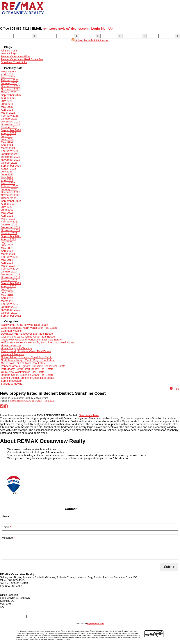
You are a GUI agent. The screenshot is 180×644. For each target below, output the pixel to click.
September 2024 (11, 130)
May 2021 (7, 248)
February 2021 (10, 257)
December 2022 (10, 192)
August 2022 (8, 204)
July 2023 (7, 172)
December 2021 (10, 227)
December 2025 (10, 86)
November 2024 (10, 124)
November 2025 (10, 89)
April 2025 (7, 110)
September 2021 (11, 236)
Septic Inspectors (11, 381)
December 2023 (10, 157)
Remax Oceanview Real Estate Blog (23, 59)
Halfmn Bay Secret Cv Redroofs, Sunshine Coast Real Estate (38, 342)
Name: (6, 516)
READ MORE (8, 467)
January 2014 (9, 272)
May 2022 (7, 213)
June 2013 (7, 292)
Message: (8, 538)
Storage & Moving (12, 384)
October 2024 (9, 127)
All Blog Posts (9, 51)
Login (96, 28)
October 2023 (9, 163)
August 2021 (8, 239)
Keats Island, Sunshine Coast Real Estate (26, 351)
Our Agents (45, 36)
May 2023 (7, 177)
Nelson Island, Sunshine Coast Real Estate (27, 357)
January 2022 (9, 224)
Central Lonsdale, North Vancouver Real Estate (29, 328)
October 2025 (9, 92)
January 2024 (9, 154)
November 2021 (10, 230)
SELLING (64, 36)
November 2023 (10, 160)
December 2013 (10, 274)
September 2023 (11, 166)
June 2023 (7, 174)
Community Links (11, 331)
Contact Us (130, 36)
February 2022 (10, 222)
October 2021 (9, 233)
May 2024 (7, 142)
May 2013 (7, 295)
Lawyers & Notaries (13, 354)
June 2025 (7, 104)
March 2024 (8, 148)
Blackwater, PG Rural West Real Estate (24, 325)
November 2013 (10, 277)
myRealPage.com (96, 624)
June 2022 (7, 210)
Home (5, 36)
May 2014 (7, 260)
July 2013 (7, 289)
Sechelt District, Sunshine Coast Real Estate (27, 378)
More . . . (165, 36)
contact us (135, 458)
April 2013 (7, 298)
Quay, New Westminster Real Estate (23, 372)
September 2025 (11, 95)
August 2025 (8, 98)
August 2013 (8, 286)
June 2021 (7, 245)
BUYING (85, 36)
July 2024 (7, 136)
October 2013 (9, 280)
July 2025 (7, 101)
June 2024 (7, 139)
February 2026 (10, 80)
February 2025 (10, 116)
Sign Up (107, 28)
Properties (21, 36)
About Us (107, 36)
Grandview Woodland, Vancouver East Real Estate (31, 340)
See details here (89, 415)
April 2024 (7, 145)
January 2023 (9, 189)
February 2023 (10, 186)
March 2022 (8, 219)
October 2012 (9, 313)
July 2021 (7, 242)
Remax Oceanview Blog (15, 56)
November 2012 (10, 310)
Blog (151, 36)
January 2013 (9, 307)
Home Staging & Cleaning (16, 348)
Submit (169, 567)
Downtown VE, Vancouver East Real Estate (27, 334)
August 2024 (8, 133)
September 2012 (11, 316)
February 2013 (10, 304)
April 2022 (7, 216)
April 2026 (7, 74)
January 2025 (9, 119)
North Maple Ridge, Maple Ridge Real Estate (28, 360)
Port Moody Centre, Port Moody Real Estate (27, 369)
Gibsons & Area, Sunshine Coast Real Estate (28, 337)
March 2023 (8, 183)
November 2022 (10, 195)
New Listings (9, 53)
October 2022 (9, 198)
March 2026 (8, 77)
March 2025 (8, 113)
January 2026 (9, 83)
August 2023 (8, 169)
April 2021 (7, 251)
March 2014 (8, 266)
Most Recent (8, 72)
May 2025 (7, 107)
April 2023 (7, 180)
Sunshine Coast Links (14, 62)
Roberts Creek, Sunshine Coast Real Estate (27, 375)
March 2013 (8, 301)
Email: (6, 527)
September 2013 (11, 283)
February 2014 (10, 269)
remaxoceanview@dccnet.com (66, 28)
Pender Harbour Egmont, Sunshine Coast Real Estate (33, 366)
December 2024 (10, 122)
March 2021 (8, 254)
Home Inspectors (11, 345)
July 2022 (7, 207)
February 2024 (10, 151)
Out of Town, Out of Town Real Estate (23, 363)
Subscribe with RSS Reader (90, 40)
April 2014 (7, 263)
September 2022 (11, 201)
